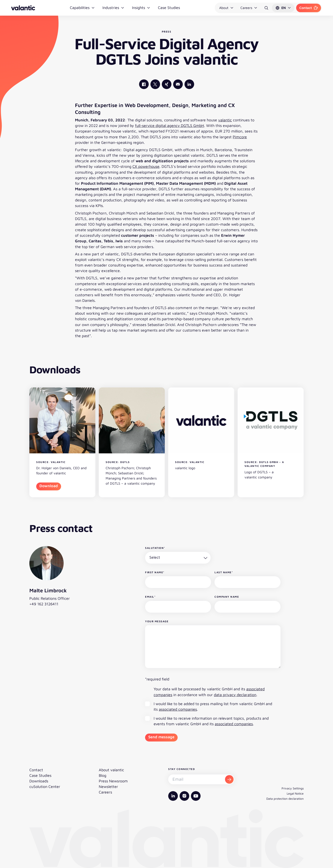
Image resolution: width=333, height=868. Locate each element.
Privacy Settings (293, 788)
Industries (113, 8)
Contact (309, 8)
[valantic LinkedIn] (189, 84)
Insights (141, 8)
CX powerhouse (146, 166)
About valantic (111, 770)
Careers (249, 8)
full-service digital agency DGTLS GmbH (169, 126)
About (226, 8)
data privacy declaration (235, 695)
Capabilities (82, 8)
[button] (283, 8)
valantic (225, 120)
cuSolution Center (45, 787)
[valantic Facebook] (144, 84)
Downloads (39, 781)
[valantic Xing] (167, 84)
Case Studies (169, 8)
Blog (103, 775)
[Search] (266, 8)
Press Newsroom (113, 781)
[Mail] (178, 84)
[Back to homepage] (23, 8)
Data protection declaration (285, 799)
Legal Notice (295, 793)
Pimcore (240, 137)
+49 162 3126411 (44, 604)
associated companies (178, 709)
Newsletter (108, 787)
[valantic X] (155, 84)
